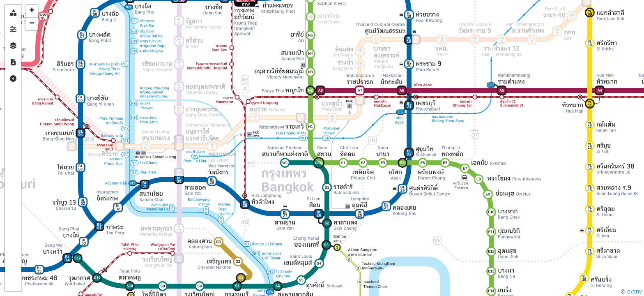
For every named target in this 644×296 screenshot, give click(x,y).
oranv (635, 292)
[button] (32, 11)
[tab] (13, 13)
